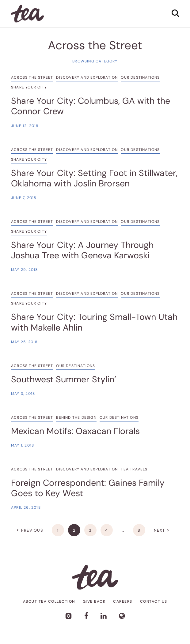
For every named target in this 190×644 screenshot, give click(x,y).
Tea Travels (134, 469)
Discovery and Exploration (87, 77)
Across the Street (32, 77)
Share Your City (29, 87)
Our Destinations (140, 77)
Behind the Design (76, 417)
